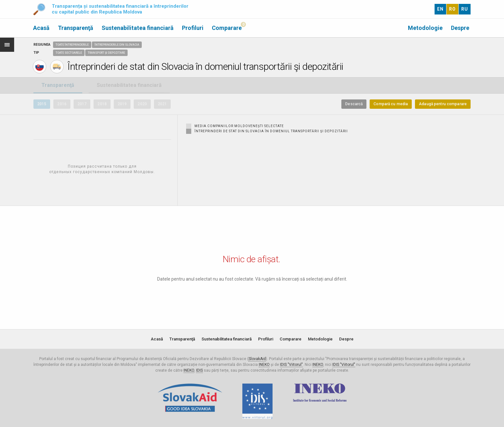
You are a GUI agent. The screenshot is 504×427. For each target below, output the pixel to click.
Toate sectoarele (69, 53)
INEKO (264, 365)
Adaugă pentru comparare (443, 104)
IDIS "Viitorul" (291, 365)
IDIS (199, 370)
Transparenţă (76, 28)
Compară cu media (391, 104)
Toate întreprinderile (72, 45)
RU (465, 9)
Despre (460, 28)
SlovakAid (257, 359)
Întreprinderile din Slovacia (117, 45)
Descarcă (354, 104)
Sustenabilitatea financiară (138, 28)
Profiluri (193, 28)
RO (452, 9)
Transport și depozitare (106, 53)
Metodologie (425, 28)
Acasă (41, 28)
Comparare (227, 28)
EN (440, 9)
